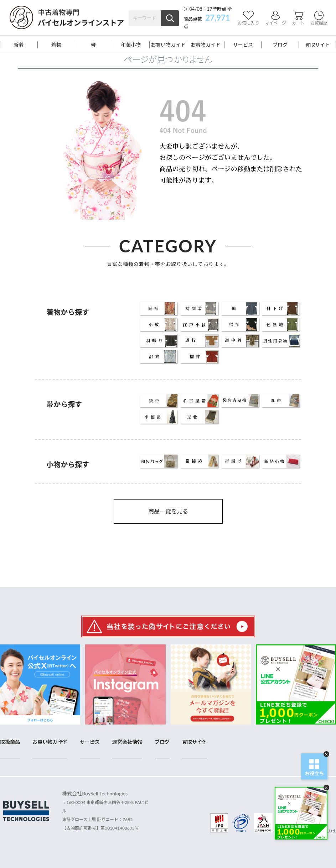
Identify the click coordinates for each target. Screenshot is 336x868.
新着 (19, 45)
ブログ (280, 45)
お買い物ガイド (168, 45)
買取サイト (317, 45)
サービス (243, 45)
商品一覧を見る (168, 511)
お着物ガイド (206, 45)
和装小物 (131, 45)
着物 (56, 45)
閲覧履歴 (319, 18)
